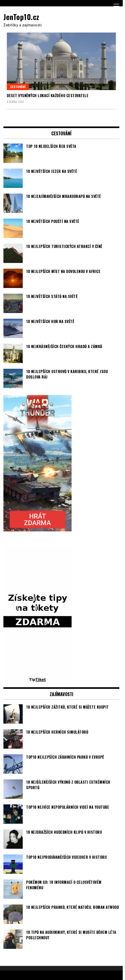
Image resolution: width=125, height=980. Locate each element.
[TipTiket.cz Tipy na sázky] (37, 680)
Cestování (18, 87)
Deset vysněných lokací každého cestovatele (48, 96)
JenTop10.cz (21, 17)
